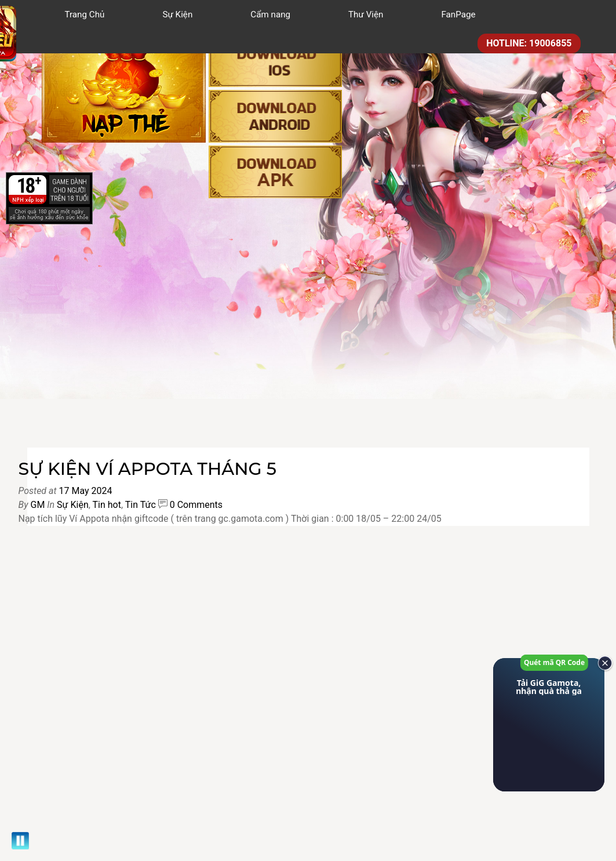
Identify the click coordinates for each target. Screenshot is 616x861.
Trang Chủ (85, 14)
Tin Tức (141, 505)
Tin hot (107, 505)
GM (37, 505)
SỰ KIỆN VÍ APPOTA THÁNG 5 (148, 469)
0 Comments (196, 505)
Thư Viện (366, 14)
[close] (602, 663)
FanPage (458, 14)
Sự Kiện (177, 14)
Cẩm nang (270, 14)
